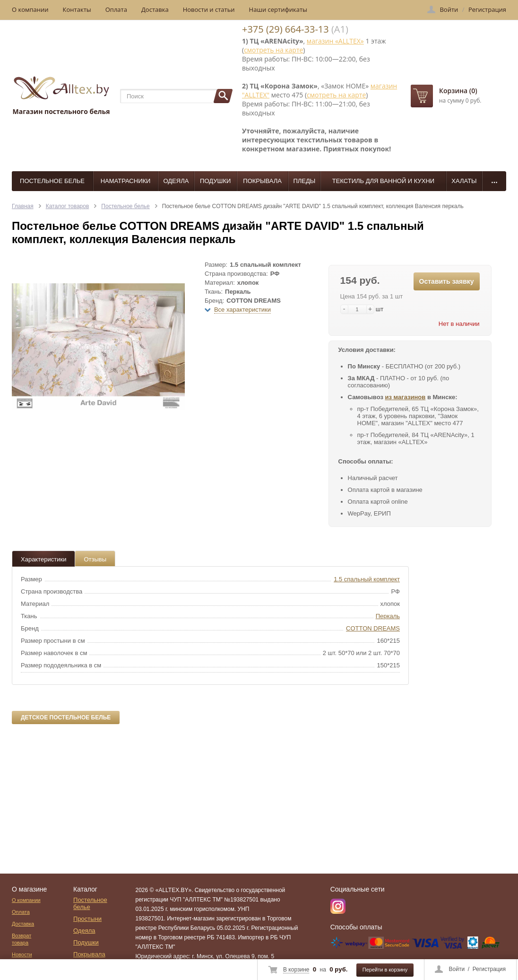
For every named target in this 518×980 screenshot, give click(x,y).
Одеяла (176, 181)
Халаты (464, 181)
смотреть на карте (273, 50)
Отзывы (95, 559)
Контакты (77, 9)
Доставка (155, 9)
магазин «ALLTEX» (335, 41)
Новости (22, 954)
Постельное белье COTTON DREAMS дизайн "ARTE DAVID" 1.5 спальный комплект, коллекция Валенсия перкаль (313, 206)
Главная (23, 206)
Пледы (304, 181)
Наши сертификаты (278, 9)
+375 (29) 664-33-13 (285, 29)
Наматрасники (126, 181)
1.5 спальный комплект (367, 579)
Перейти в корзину (385, 970)
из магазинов (406, 397)
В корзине (296, 970)
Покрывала (262, 181)
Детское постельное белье (66, 717)
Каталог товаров (68, 206)
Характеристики (43, 559)
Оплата (116, 9)
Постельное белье (52, 181)
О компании (30, 9)
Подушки (215, 181)
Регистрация (489, 969)
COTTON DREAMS (373, 628)
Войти (457, 969)
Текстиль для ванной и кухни (383, 181)
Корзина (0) (458, 91)
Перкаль (388, 616)
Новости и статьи (209, 9)
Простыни (87, 919)
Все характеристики (242, 310)
